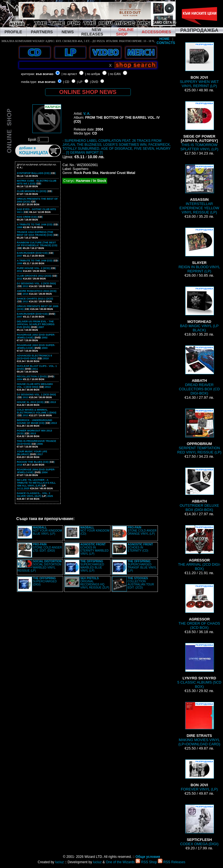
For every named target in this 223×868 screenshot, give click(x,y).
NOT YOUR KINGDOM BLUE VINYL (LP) (48, 531)
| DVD (94, 82)
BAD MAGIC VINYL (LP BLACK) (199, 309)
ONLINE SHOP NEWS (88, 92)
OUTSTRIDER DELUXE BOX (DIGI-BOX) (199, 490)
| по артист (69, 74)
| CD (66, 82)
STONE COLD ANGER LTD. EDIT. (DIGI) (48, 548)
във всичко (45, 74)
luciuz (60, 862)
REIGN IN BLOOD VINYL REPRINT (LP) (199, 250)
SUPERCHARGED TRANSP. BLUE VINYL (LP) (142, 566)
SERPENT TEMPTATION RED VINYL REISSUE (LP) (199, 431)
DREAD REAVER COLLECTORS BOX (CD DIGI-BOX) (199, 370)
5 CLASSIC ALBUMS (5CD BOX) (199, 666)
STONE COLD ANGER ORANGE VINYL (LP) (142, 531)
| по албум (93, 74)
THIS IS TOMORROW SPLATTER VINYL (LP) (199, 126)
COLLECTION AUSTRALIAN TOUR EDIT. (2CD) (141, 583)
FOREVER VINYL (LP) (199, 775)
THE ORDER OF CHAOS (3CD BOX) (199, 607)
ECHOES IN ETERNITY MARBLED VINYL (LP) (94, 549)
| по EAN (114, 74)
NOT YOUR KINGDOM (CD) (95, 531)
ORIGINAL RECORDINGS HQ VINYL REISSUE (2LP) (95, 583)
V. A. (87, 114)
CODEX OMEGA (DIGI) (199, 825)
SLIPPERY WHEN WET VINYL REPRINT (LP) (199, 65)
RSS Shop (146, 862)
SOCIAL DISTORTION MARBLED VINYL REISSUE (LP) (40, 566)
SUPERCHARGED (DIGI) (45, 581)
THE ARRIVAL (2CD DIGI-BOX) (199, 548)
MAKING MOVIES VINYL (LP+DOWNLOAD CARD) (199, 724)
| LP (80, 82)
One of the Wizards (120, 862)
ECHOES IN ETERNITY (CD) (140, 548)
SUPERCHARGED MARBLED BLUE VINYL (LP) (92, 566)
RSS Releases (172, 862)
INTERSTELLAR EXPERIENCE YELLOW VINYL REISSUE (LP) (199, 189)
